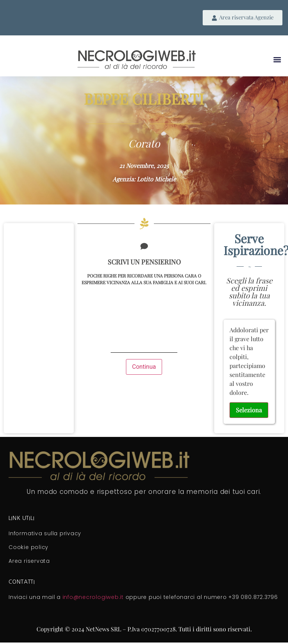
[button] (277, 59)
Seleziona (249, 410)
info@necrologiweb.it (93, 597)
